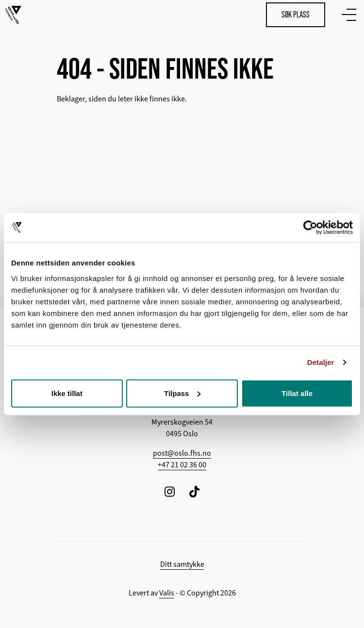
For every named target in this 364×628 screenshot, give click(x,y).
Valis (167, 593)
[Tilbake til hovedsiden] (13, 15)
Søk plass (296, 15)
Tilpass (182, 393)
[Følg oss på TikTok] (194, 491)
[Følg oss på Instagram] (170, 491)
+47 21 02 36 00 (182, 465)
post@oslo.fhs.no (182, 453)
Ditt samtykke (182, 564)
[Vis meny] (347, 15)
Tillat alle (297, 393)
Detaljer (321, 362)
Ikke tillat (67, 393)
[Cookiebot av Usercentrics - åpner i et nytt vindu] (310, 228)
